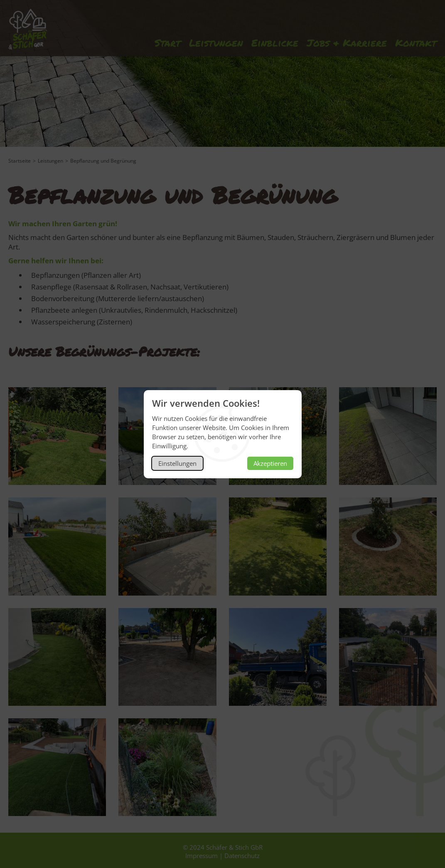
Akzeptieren (270, 463)
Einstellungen (177, 463)
